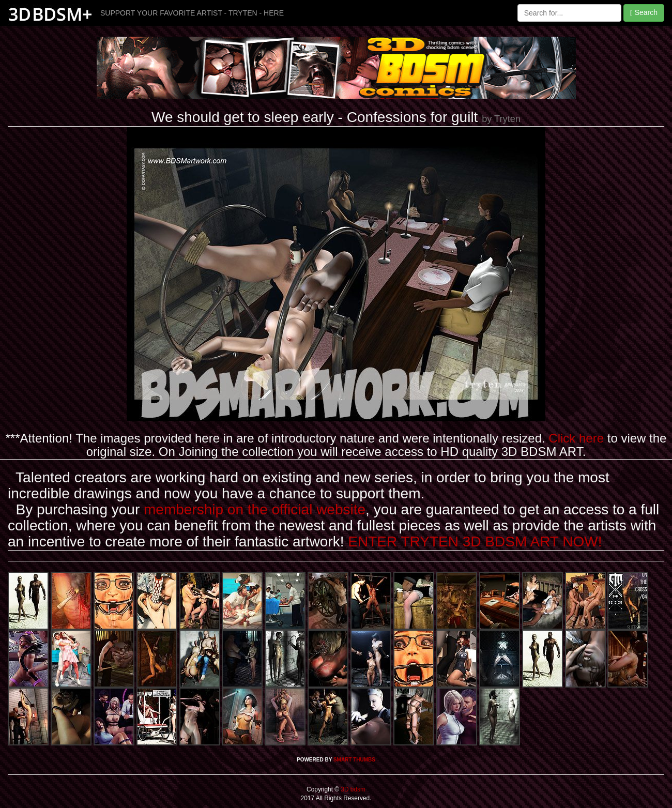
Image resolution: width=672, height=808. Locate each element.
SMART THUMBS (354, 760)
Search (644, 13)
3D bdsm (352, 789)
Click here (576, 438)
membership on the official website (255, 509)
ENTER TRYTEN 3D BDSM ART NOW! (475, 542)
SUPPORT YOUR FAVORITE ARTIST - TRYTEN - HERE (192, 13)
